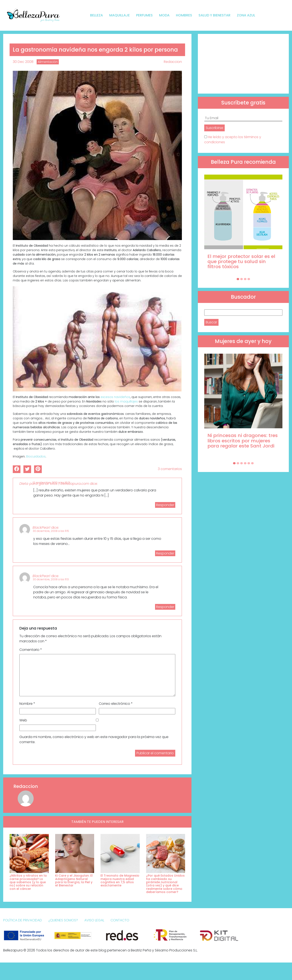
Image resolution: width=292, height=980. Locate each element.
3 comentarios (170, 469)
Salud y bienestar (214, 15)
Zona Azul (246, 15)
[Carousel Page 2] (242, 279)
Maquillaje (119, 15)
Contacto (120, 920)
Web (23, 720)
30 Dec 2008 (23, 62)
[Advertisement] (243, 64)
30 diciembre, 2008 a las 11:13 (51, 579)
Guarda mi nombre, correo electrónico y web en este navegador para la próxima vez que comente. (94, 739)
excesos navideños (115, 397)
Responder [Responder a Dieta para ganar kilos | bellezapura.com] (165, 505)
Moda (164, 15)
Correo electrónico (116, 704)
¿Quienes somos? (63, 920)
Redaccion (173, 62)
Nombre (27, 704)
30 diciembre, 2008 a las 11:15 (51, 531)
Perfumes (144, 15)
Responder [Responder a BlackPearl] (165, 553)
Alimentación (48, 62)
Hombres (184, 15)
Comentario (31, 650)
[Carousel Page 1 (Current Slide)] (238, 279)
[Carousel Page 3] (245, 279)
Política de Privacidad (23, 920)
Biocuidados (36, 456)
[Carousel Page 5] (249, 463)
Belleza (96, 15)
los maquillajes (126, 401)
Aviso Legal (94, 920)
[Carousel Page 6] (252, 463)
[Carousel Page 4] (249, 279)
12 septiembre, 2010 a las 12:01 (51, 483)
